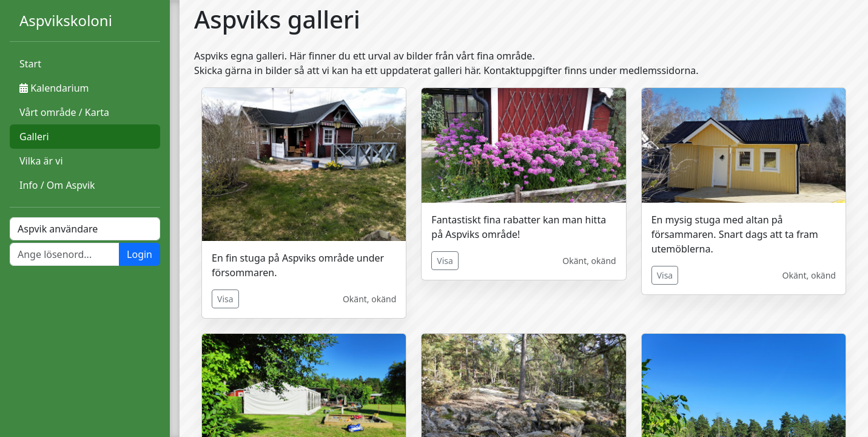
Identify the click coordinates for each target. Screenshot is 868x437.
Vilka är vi (41, 161)
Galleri (34, 137)
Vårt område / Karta (64, 112)
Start (30, 64)
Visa (225, 299)
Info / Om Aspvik (57, 185)
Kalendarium (54, 88)
